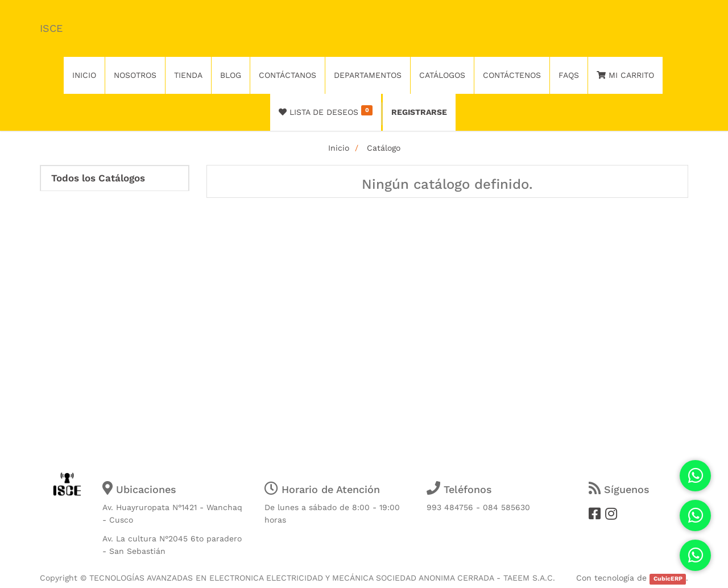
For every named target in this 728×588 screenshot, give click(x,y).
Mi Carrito (625, 75)
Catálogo (384, 148)
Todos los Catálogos (98, 178)
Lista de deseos (326, 111)
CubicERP (668, 579)
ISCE (51, 28)
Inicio (339, 148)
